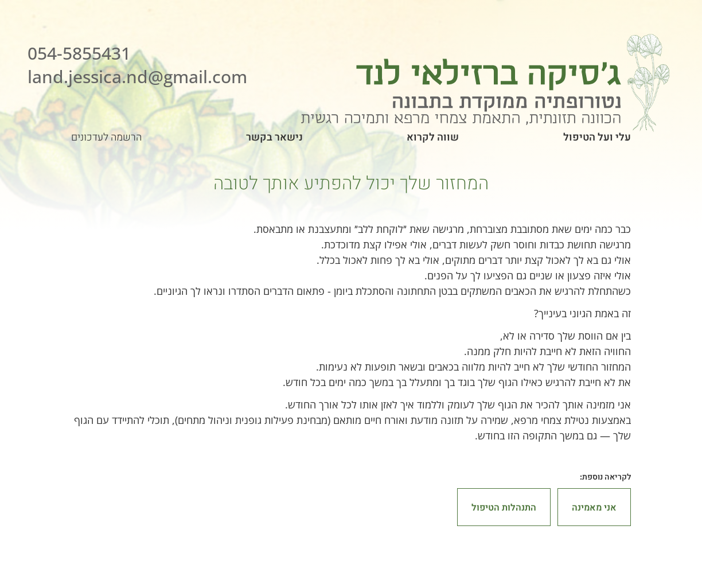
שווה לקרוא (433, 137)
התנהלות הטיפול (504, 507)
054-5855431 (79, 53)
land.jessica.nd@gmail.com (137, 77)
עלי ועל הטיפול (597, 137)
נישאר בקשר (274, 137)
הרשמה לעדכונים (106, 137)
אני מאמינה (594, 507)
